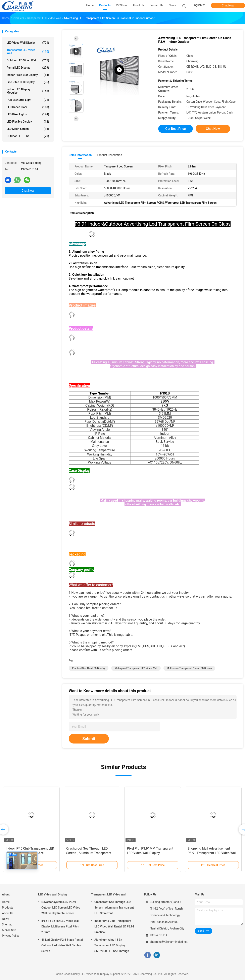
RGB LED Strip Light (28, 100)
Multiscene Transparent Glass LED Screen (189, 668)
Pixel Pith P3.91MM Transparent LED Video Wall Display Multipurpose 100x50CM (150, 853)
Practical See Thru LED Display (89, 668)
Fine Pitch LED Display (28, 82)
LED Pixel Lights (28, 114)
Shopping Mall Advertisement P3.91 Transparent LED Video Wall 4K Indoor (212, 853)
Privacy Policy (11, 936)
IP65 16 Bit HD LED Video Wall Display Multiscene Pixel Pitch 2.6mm (60, 926)
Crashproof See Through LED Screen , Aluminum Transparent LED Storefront (89, 853)
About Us (8, 913)
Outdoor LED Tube (28, 136)
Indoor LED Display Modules (28, 91)
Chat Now (228, 5)
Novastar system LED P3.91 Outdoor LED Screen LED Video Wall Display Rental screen (61, 908)
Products (8, 908)
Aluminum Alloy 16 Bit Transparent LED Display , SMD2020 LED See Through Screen (112, 946)
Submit (89, 739)
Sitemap (7, 924)
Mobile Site (9, 930)
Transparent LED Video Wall (28, 52)
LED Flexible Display (28, 122)
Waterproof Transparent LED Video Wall (136, 668)
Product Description (110, 155)
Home (6, 902)
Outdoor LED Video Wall (28, 60)
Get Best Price (176, 129)
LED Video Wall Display (28, 43)
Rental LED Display (28, 68)
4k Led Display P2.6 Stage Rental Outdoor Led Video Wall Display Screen (62, 945)
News (6, 919)
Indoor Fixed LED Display (28, 75)
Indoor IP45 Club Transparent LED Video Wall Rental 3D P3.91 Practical (114, 926)
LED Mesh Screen (28, 129)
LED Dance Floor (28, 107)
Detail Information (80, 155)
